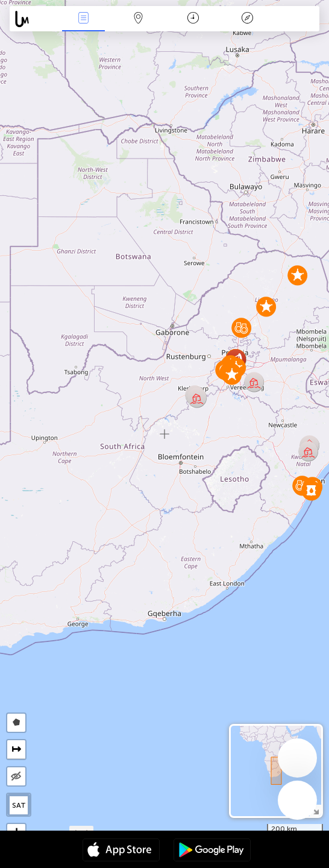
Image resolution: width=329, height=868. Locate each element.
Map (138, 19)
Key (248, 19)
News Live (84, 19)
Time (193, 19)
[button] (311, 490)
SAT (19, 805)
